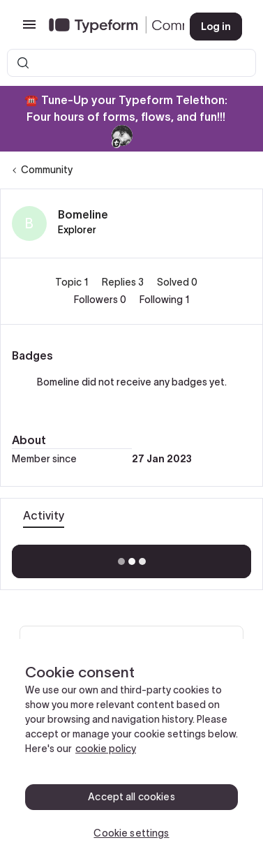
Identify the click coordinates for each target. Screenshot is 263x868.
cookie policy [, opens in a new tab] (106, 749)
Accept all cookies (131, 797)
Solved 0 (177, 282)
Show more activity (131, 557)
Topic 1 (73, 282)
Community (47, 170)
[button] (29, 29)
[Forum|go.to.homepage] (108, 27)
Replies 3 (124, 282)
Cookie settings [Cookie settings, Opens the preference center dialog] (131, 833)
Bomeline (83, 214)
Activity (44, 515)
